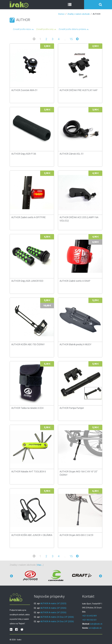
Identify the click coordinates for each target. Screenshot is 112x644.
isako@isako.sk (96, 624)
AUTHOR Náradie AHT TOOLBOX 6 (29, 472)
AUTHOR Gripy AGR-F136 (24, 154)
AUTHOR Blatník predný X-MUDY (76, 344)
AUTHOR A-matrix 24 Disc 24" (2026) (57, 617)
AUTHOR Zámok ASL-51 (72, 154)
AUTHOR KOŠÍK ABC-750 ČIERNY (28, 344)
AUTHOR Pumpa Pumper (72, 408)
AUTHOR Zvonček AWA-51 (24, 90)
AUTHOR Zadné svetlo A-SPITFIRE (28, 217)
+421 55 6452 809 (89, 616)
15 (71, 39)
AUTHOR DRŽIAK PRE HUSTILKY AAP (79, 90)
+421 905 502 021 (89, 620)
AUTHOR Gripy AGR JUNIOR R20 (27, 281)
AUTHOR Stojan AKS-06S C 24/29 (76, 535)
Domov (61, 14)
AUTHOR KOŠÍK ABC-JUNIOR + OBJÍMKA (32, 535)
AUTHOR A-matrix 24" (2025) (53, 603)
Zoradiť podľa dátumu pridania (72, 29)
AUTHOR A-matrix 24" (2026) (53, 608)
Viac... (40, 565)
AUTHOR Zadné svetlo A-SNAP (75, 281)
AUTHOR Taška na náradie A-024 (27, 408)
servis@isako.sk (95, 628)
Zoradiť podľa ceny (45, 29)
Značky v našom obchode (79, 14)
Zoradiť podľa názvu (22, 29)
